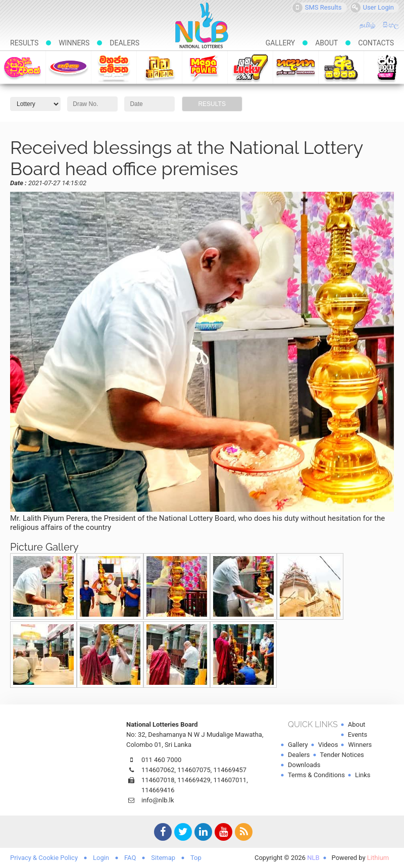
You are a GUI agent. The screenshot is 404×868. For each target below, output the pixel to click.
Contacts (376, 43)
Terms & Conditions (316, 775)
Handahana (296, 67)
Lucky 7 (250, 67)
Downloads (304, 765)
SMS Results (317, 8)
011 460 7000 (161, 760)
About (326, 43)
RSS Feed (242, 833)
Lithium (378, 858)
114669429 (194, 780)
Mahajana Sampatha (114, 67)
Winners (74, 43)
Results (24, 43)
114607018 (158, 780)
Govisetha (68, 67)
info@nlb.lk (158, 800)
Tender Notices (342, 755)
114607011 (230, 780)
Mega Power (205, 67)
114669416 (158, 790)
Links (363, 775)
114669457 (230, 770)
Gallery (280, 43)
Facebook (162, 833)
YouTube (222, 833)
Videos (328, 745)
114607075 (194, 770)
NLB (313, 858)
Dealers (124, 43)
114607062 (158, 770)
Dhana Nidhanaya (159, 67)
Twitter (182, 833)
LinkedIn (202, 833)
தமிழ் (367, 25)
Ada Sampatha (341, 67)
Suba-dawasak (22, 67)
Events (358, 735)
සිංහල (391, 25)
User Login (372, 8)
